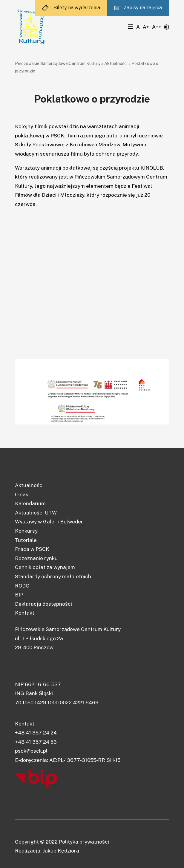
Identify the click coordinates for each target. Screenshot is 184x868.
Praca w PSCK (32, 549)
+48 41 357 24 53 (36, 742)
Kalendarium (30, 503)
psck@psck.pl (31, 751)
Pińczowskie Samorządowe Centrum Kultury (58, 63)
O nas (22, 495)
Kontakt (25, 613)
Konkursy (26, 531)
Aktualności (116, 63)
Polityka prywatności (84, 842)
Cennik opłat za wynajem (45, 567)
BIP (19, 595)
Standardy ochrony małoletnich (53, 576)
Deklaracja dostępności (43, 604)
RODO (22, 586)
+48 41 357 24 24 (36, 733)
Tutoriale (26, 540)
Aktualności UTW (36, 513)
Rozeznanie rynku (36, 558)
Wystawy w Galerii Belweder (49, 522)
